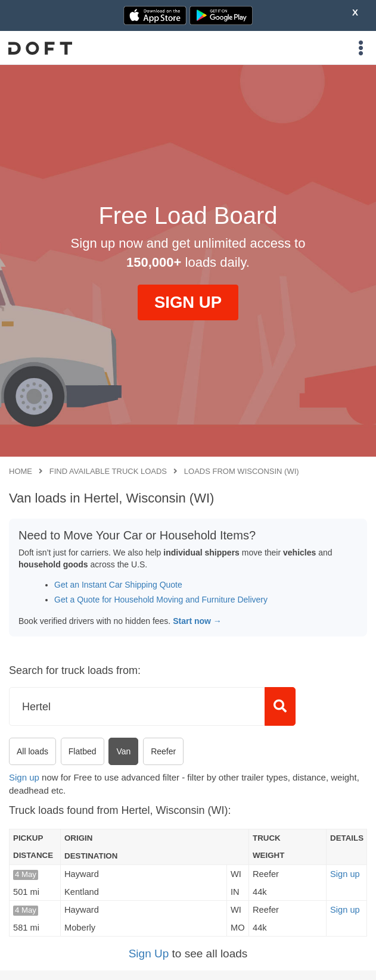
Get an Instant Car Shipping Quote (118, 585)
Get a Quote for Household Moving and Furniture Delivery (161, 600)
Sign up (24, 777)
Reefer (163, 751)
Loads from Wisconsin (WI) (242, 471)
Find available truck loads (108, 471)
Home (21, 471)
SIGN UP (188, 302)
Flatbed (83, 751)
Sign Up (149, 954)
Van (123, 751)
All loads (32, 751)
